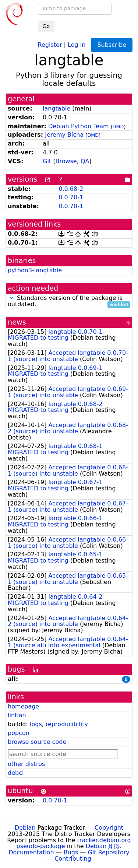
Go (46, 26)
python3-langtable (35, 270)
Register (50, 44)
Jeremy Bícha (64, 135)
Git (47, 161)
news (17, 322)
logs (36, 724)
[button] (11, 298)
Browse (66, 161)
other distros (26, 764)
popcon (19, 733)
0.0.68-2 (71, 189)
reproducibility (67, 724)
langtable (56, 108)
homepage (23, 706)
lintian (17, 715)
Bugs (71, 852)
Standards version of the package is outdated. (69, 301)
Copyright (109, 828)
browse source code (37, 742)
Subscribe (112, 45)
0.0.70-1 (71, 197)
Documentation (31, 852)
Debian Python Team (79, 126)
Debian (25, 828)
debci (16, 773)
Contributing (73, 859)
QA (85, 161)
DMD (118, 127)
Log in (77, 44)
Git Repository (109, 852)
